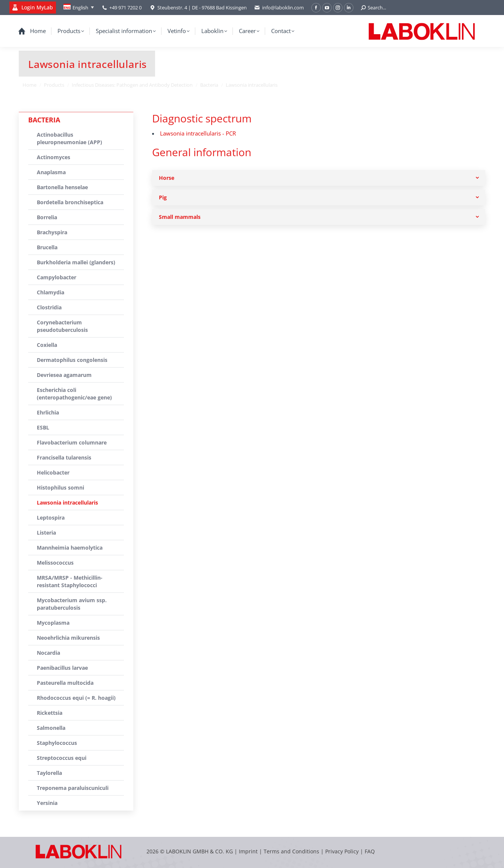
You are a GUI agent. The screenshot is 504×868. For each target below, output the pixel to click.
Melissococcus (55, 563)
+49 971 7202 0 (125, 8)
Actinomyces (54, 157)
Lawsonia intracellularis (67, 503)
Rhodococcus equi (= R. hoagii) (76, 698)
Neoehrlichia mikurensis (68, 638)
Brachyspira (52, 232)
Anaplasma (51, 172)
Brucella (47, 247)
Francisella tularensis (64, 457)
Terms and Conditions (292, 851)
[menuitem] (79, 8)
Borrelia (47, 217)
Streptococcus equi (62, 758)
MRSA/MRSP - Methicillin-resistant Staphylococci (70, 581)
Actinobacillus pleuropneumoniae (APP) (69, 138)
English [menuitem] (80, 8)
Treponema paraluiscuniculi (73, 788)
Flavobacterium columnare (72, 442)
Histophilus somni (60, 487)
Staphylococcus (57, 743)
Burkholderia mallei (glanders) (76, 262)
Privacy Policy (342, 851)
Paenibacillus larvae (62, 668)
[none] (79, 8)
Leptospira (51, 518)
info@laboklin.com (279, 8)
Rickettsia (50, 713)
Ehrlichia (48, 412)
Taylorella (49, 773)
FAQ (370, 851)
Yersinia (47, 803)
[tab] (319, 178)
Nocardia (48, 653)
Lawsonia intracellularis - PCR (198, 133)
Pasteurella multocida (65, 683)
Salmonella (51, 728)
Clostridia (49, 307)
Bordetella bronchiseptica (70, 202)
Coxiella (47, 345)
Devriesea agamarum (64, 375)
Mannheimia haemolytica (70, 548)
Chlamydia (51, 292)
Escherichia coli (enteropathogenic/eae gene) (74, 394)
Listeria (46, 533)
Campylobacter (57, 277)
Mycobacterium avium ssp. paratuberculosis (72, 604)
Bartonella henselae (62, 187)
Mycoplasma (53, 623)
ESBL (43, 427)
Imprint (248, 851)
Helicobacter (53, 472)
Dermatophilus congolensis (72, 360)
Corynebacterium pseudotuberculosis (62, 326)
